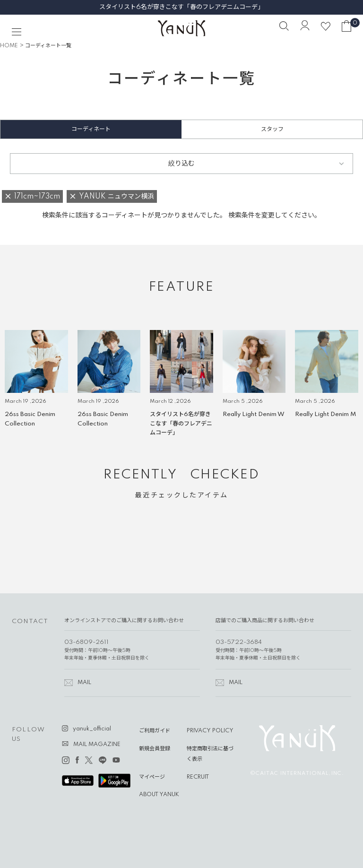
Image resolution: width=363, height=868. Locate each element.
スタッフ (272, 129)
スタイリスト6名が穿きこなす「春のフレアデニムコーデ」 (181, 7)
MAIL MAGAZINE (97, 745)
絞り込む (181, 164)
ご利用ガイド (155, 731)
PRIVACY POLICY (210, 731)
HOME (9, 46)
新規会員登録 (155, 749)
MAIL (84, 683)
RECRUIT (198, 777)
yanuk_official (92, 729)
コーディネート (91, 129)
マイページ (152, 777)
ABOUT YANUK (159, 795)
